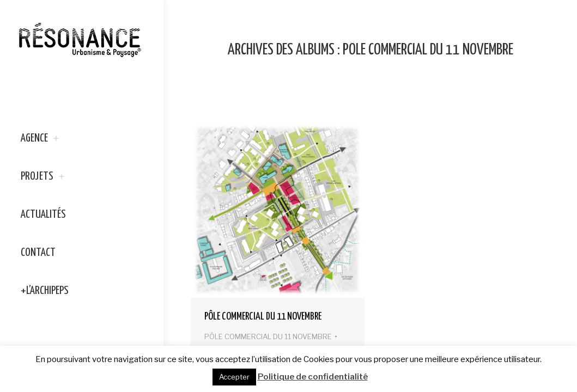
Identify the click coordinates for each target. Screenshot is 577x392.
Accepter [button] (234, 377)
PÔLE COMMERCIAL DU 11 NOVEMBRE (263, 317)
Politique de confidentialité (313, 377)
